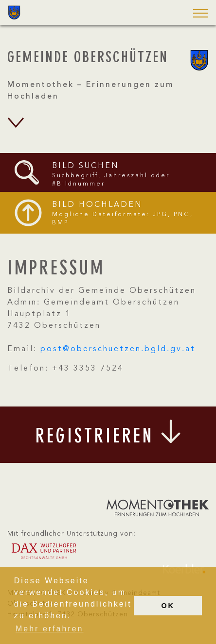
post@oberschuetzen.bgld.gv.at (118, 349)
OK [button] (168, 606)
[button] (198, 14)
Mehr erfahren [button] (50, 629)
